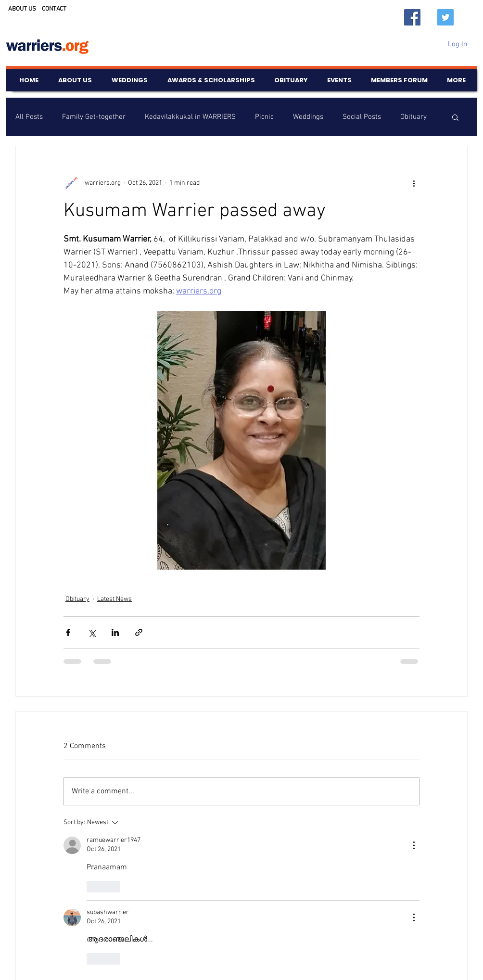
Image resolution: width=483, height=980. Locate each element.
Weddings (308, 117)
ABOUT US (22, 9)
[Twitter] (445, 17)
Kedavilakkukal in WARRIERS (190, 117)
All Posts (29, 117)
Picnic (264, 117)
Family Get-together (94, 117)
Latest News (114, 599)
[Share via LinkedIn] (115, 632)
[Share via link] (139, 632)
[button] (455, 117)
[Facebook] (412, 17)
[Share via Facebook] (68, 632)
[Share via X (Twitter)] (92, 632)
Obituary (413, 117)
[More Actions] (414, 845)
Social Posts (362, 117)
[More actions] (414, 183)
